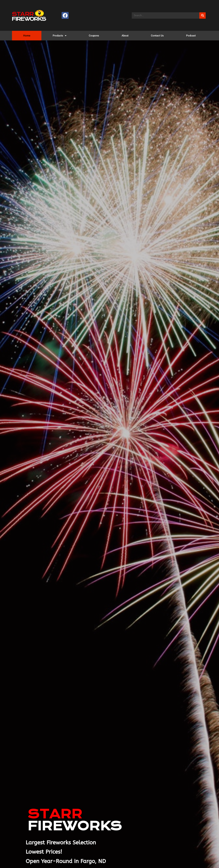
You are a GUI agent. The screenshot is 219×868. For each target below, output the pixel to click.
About (125, 36)
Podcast (191, 36)
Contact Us (157, 36)
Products (60, 36)
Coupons (94, 36)
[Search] (202, 15)
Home (27, 36)
